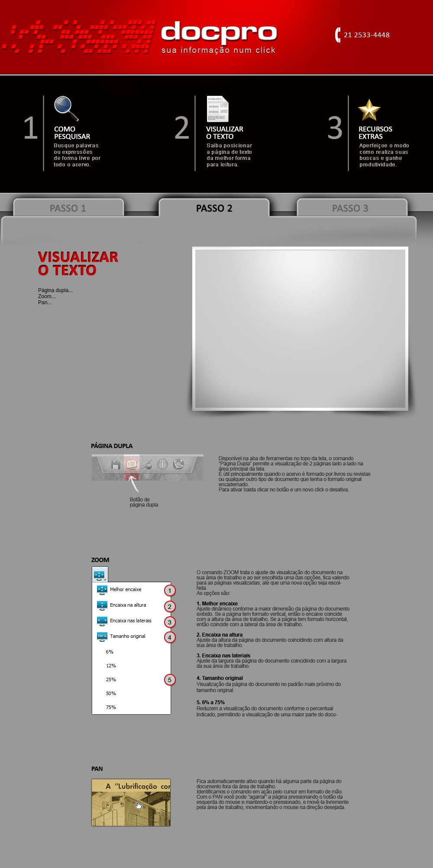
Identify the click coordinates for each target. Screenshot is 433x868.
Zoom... (47, 296)
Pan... (45, 302)
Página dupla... (55, 290)
